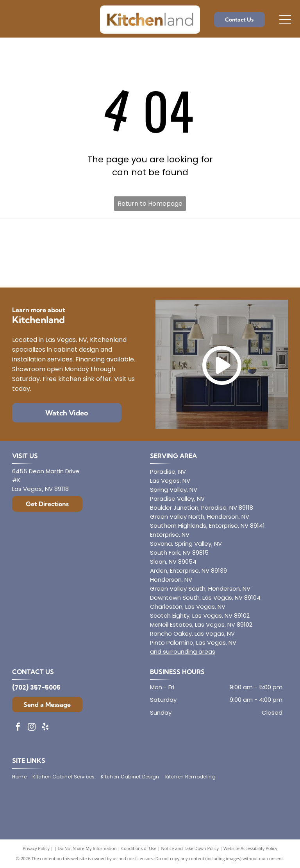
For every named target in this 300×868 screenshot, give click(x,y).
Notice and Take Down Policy (190, 848)
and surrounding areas (183, 651)
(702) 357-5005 (36, 687)
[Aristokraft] (55, 268)
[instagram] (32, 728)
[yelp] (45, 728)
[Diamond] (55, 239)
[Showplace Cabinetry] (245, 268)
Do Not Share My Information (87, 848)
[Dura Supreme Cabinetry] (150, 268)
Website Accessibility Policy (250, 848)
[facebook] (18, 728)
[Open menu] (285, 20)
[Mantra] (245, 239)
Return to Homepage (150, 204)
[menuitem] (22, 777)
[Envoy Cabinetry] (150, 239)
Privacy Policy (36, 848)
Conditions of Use (139, 848)
